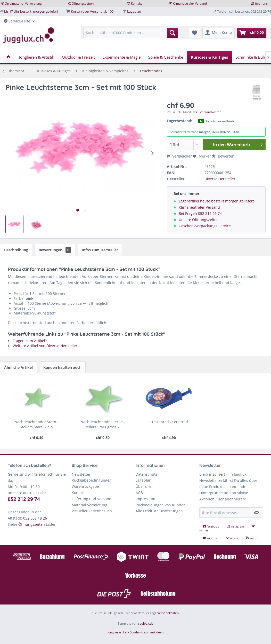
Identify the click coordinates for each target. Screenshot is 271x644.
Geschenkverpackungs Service (205, 226)
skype (251, 538)
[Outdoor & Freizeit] (78, 57)
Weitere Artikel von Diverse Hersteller (43, 346)
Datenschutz (146, 474)
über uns (261, 3)
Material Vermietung (89, 505)
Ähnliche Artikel (18, 367)
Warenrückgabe (85, 486)
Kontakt (136, 3)
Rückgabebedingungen (92, 480)
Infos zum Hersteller (100, 250)
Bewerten (223, 156)
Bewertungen (55, 250)
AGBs (140, 493)
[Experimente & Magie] (122, 57)
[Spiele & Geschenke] (166, 57)
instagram (236, 526)
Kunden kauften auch (62, 367)
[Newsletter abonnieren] (257, 513)
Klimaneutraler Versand (190, 3)
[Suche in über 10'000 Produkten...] (131, 33)
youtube (211, 538)
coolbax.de (146, 623)
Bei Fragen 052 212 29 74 (200, 213)
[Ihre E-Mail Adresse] (225, 513)
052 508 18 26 (35, 518)
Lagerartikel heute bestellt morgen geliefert (216, 201)
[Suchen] (173, 33)
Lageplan (134, 11)
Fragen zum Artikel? (27, 341)
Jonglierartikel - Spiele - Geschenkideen (135, 632)
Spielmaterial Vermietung (23, 3)
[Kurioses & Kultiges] (209, 57)
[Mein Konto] (219, 33)
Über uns (144, 486)
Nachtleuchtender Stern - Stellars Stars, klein (36, 424)
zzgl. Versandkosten (207, 112)
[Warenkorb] (252, 33)
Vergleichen (180, 156)
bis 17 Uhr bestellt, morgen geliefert (31, 11)
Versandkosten (168, 613)
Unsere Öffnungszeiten (199, 220)
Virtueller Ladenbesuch (92, 511)
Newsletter (81, 474)
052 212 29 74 (24, 499)
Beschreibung (16, 250)
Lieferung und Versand (92, 499)
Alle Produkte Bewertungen (159, 511)
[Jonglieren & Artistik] (37, 57)
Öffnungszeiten (83, 3)
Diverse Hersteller (220, 179)
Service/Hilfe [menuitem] (18, 21)
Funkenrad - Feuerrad (169, 422)
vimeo (232, 538)
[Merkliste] (195, 33)
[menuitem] (131, 35)
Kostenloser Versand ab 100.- (93, 11)
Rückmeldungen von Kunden (161, 505)
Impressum (145, 499)
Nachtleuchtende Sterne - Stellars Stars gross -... (103, 424)
